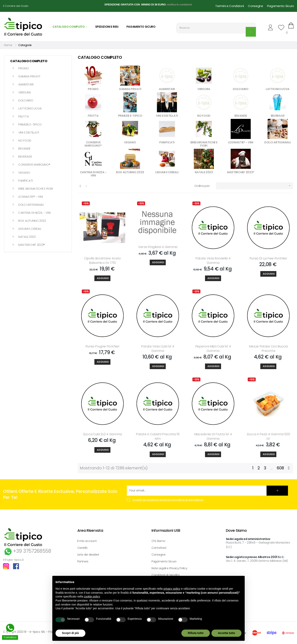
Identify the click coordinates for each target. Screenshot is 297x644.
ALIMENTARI (26, 84)
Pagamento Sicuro (281, 6)
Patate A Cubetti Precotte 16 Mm (158, 436)
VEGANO (24, 173)
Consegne (256, 6)
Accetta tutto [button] (226, 633)
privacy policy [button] (172, 589)
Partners (83, 561)
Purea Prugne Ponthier (103, 346)
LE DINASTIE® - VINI (30, 197)
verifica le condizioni (179, 5)
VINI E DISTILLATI (29, 132)
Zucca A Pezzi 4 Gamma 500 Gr (268, 436)
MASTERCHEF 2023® (32, 245)
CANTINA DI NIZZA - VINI (34, 213)
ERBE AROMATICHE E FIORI (35, 189)
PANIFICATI (26, 181)
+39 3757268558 (27, 551)
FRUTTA (23, 116)
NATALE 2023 (27, 237)
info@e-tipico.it (13, 560)
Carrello (83, 548)
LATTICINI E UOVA (30, 108)
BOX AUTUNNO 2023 (32, 221)
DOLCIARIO (26, 100)
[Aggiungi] (102, 278)
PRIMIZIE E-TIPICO (30, 124)
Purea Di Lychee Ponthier (268, 258)
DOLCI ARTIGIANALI (31, 205)
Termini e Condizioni (230, 6)
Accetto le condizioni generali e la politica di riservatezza (168, 500)
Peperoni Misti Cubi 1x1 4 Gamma (213, 349)
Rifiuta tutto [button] (196, 633)
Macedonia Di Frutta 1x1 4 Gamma (213, 436)
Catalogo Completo (29, 61)
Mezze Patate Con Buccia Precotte (268, 349)
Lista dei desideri (88, 555)
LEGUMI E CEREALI (30, 229)
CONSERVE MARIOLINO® (34, 165)
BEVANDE (24, 148)
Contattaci (159, 548)
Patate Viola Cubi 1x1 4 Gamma (158, 349)
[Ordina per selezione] (255, 186)
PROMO (24, 68)
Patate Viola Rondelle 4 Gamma (213, 261)
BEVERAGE (25, 156)
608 (280, 468)
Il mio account (87, 541)
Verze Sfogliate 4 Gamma (158, 247)
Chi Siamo (158, 541)
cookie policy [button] (92, 596)
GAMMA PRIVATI (29, 76)
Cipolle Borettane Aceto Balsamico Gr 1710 (102, 261)
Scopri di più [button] (70, 633)
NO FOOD (25, 140)
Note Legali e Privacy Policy (169, 568)
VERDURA (25, 92)
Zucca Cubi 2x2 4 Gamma (102, 434)
